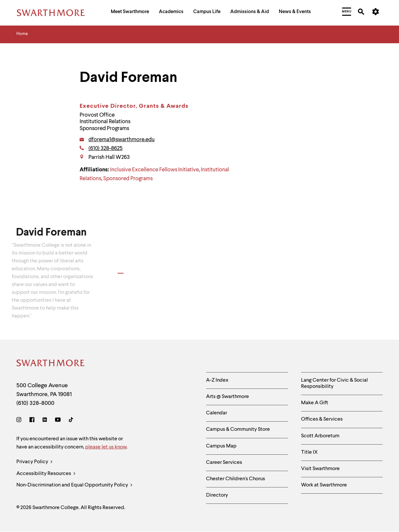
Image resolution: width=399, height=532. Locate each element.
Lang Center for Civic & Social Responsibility (334, 383)
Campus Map (221, 446)
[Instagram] (20, 421)
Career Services (224, 463)
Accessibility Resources (46, 474)
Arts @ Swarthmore (228, 397)
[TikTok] (71, 421)
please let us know (106, 447)
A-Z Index (217, 380)
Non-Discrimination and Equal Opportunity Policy (75, 485)
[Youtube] (58, 421)
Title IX (309, 452)
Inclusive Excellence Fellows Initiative (154, 170)
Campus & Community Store (238, 429)
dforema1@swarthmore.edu (122, 140)
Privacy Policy (35, 462)
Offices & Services (322, 419)
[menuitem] (130, 13)
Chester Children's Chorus (236, 479)
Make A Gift (315, 403)
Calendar (217, 413)
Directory (217, 495)
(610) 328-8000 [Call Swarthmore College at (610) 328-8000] (35, 403)
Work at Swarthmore (324, 485)
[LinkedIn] (45, 421)
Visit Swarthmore (320, 469)
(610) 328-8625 (105, 149)
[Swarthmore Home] (51, 364)
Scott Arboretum (320, 436)
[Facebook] (32, 421)
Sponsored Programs (128, 179)
